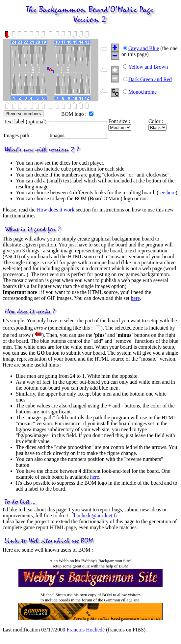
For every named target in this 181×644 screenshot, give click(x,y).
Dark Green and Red (150, 79)
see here (167, 193)
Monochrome (142, 92)
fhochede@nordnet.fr (95, 515)
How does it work (56, 210)
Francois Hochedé (86, 630)
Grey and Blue (144, 48)
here (135, 298)
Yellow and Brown (148, 67)
